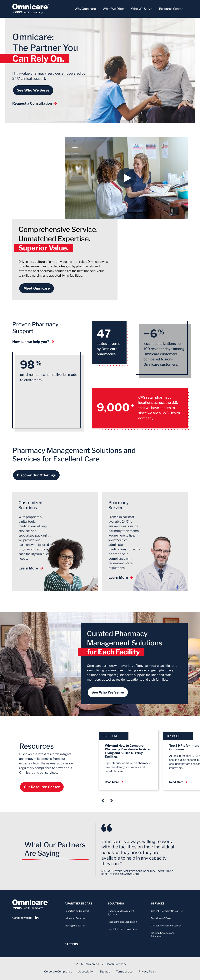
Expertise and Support (77, 911)
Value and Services (75, 918)
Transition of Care (161, 918)
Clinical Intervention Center (166, 926)
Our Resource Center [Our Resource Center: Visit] (42, 787)
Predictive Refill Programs (122, 929)
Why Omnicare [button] (85, 9)
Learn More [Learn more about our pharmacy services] (121, 577)
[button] (126, 178)
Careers (71, 944)
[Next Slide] (111, 801)
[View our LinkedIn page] (37, 918)
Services (158, 903)
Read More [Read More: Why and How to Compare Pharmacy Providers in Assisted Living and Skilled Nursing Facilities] (114, 782)
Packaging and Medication (122, 922)
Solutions (116, 903)
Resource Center (171, 9)
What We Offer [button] (113, 9)
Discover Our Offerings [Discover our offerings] (36, 475)
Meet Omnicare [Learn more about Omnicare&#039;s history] (37, 288)
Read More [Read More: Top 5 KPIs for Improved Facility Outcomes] (178, 782)
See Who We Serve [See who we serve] (33, 90)
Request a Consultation (35, 103)
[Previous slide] (103, 801)
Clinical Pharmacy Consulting (167, 911)
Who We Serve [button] (142, 9)
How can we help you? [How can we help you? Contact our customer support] (33, 342)
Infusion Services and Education (163, 935)
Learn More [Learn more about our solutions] (31, 568)
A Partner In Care (78, 903)
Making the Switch (75, 926)
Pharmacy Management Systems (121, 913)
